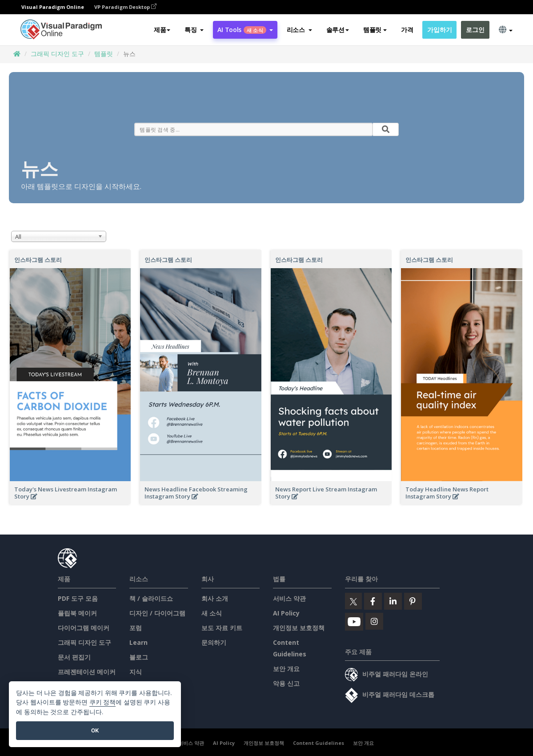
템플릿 (104, 54)
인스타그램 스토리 (38, 260)
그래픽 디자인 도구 (57, 54)
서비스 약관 (289, 598)
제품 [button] (162, 30)
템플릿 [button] (375, 30)
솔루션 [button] (338, 30)
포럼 (136, 628)
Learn (138, 642)
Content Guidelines (319, 743)
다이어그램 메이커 (84, 628)
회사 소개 (215, 598)
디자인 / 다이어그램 (157, 613)
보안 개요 (286, 669)
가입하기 (439, 30)
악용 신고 (286, 683)
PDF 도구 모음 (78, 598)
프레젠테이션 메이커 (87, 672)
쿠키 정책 (103, 702)
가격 (407, 30)
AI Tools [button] (245, 30)
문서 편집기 (74, 657)
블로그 (139, 657)
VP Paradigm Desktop (125, 7)
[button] (194, 30)
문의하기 (214, 642)
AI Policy (286, 613)
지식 (136, 672)
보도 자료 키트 (222, 628)
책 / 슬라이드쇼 (151, 598)
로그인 (475, 30)
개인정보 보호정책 (299, 628)
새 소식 (212, 613)
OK (95, 730)
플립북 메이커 (77, 613)
